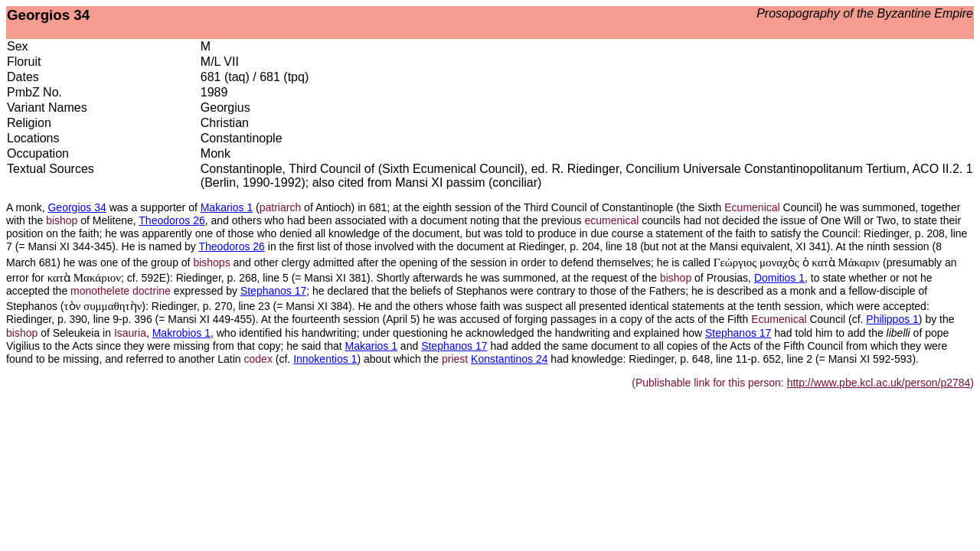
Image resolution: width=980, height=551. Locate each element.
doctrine (152, 291)
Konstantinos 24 (509, 359)
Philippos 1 (892, 319)
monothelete (100, 291)
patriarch (280, 207)
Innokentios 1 (325, 359)
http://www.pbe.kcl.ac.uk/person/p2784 (879, 383)
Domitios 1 (779, 278)
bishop (62, 220)
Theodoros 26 (171, 220)
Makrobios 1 (181, 333)
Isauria (130, 333)
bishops (211, 262)
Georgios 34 (77, 207)
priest (455, 359)
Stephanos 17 (273, 291)
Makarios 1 (227, 207)
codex (258, 359)
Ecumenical (752, 207)
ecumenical (612, 220)
